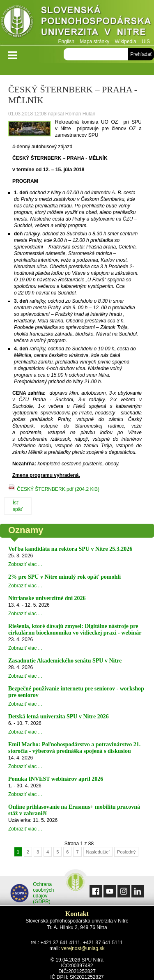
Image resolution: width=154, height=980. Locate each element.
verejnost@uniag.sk (83, 948)
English (66, 41)
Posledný (126, 852)
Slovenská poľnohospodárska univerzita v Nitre (77, 22)
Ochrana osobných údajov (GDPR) (32, 893)
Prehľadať (141, 54)
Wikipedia (126, 41)
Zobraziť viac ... (25, 564)
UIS (146, 41)
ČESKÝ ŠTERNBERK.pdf (58, 489)
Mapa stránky (94, 41)
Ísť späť (18, 506)
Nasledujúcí (98, 852)
